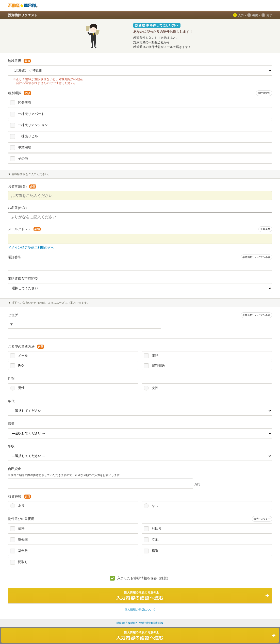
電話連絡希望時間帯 (23, 278)
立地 (155, 540)
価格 (21, 528)
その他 (23, 158)
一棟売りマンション (33, 125)
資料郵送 (158, 366)
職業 (11, 424)
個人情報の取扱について (140, 609)
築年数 (23, 551)
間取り (23, 562)
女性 (155, 388)
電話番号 (14, 257)
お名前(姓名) (22, 186)
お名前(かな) (17, 208)
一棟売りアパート (31, 114)
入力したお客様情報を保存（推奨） (144, 578)
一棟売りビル (28, 136)
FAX (21, 366)
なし (155, 506)
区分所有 (25, 103)
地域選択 (19, 61)
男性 (21, 388)
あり (21, 506)
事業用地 (25, 147)
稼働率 (23, 540)
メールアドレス (24, 229)
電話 (155, 356)
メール (23, 356)
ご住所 (13, 315)
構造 (155, 551)
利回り (157, 528)
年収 (11, 446)
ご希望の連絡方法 (26, 346)
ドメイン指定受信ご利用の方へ (31, 248)
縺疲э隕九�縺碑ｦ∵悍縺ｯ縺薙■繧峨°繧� (140, 623)
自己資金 (14, 469)
